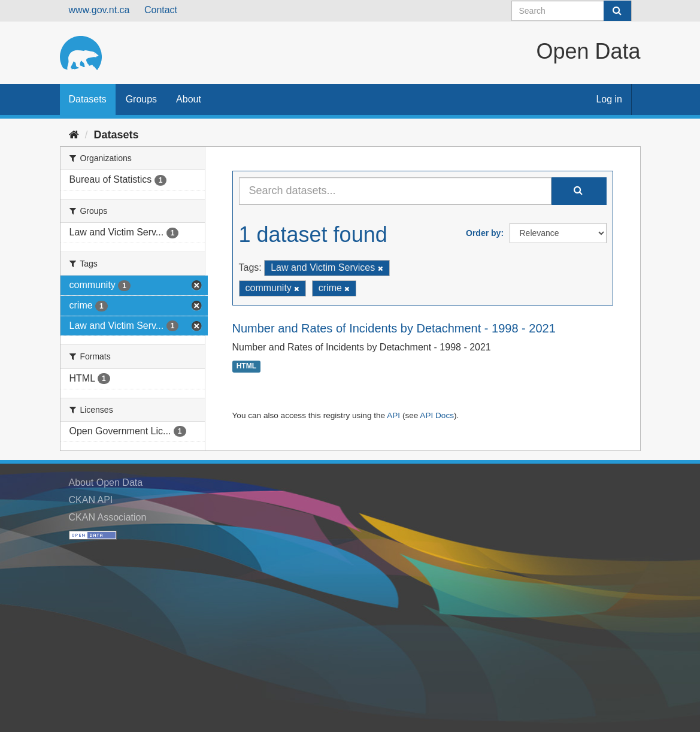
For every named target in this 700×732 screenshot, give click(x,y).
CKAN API (91, 500)
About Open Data (106, 483)
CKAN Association (108, 517)
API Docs (437, 415)
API (393, 415)
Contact (161, 10)
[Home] (74, 135)
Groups (141, 99)
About (189, 99)
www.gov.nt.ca (99, 10)
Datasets (88, 99)
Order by (483, 233)
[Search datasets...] (395, 191)
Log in (609, 99)
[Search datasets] (572, 11)
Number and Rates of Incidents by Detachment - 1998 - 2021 (394, 328)
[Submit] (617, 11)
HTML (246, 367)
